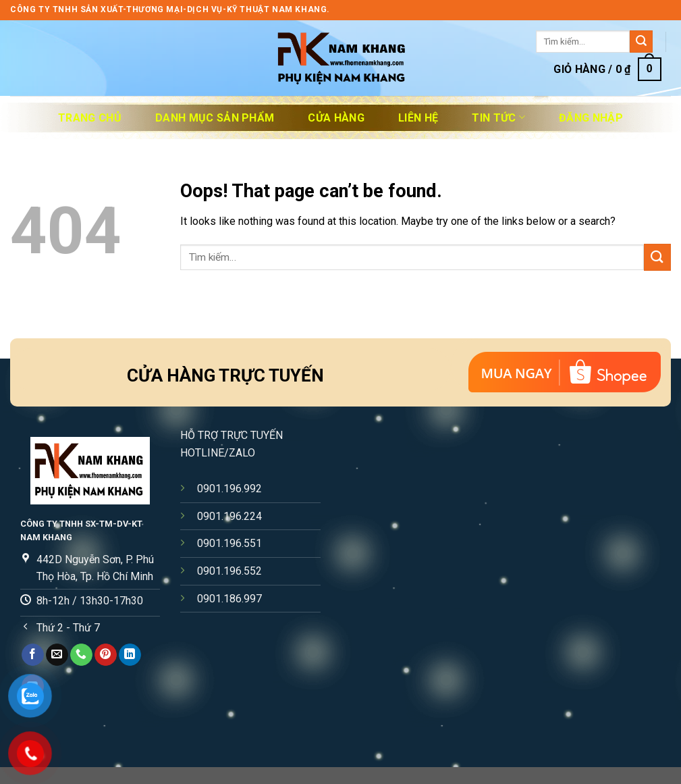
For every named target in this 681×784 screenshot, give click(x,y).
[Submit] (641, 42)
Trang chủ (90, 118)
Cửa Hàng (336, 118)
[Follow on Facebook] (33, 655)
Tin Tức (498, 117)
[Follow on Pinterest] (106, 655)
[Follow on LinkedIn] (130, 655)
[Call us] (81, 655)
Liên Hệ (418, 118)
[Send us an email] (57, 655)
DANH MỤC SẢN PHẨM (215, 118)
